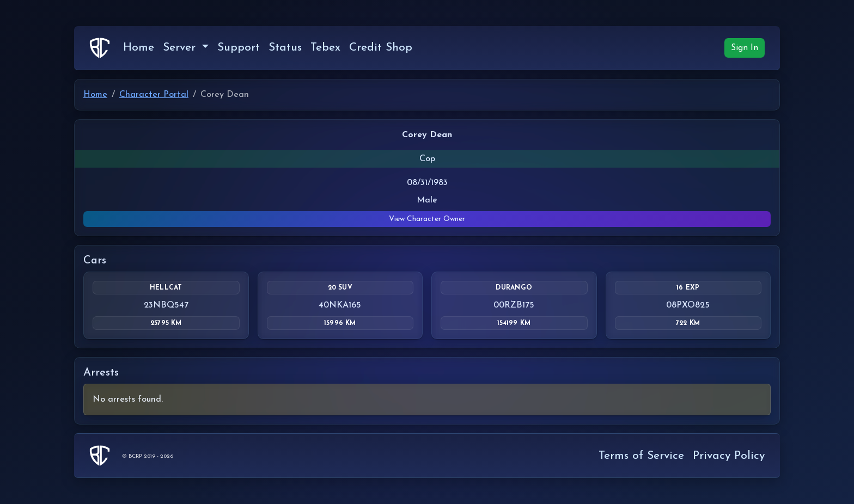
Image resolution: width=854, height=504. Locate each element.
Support (239, 48)
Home (139, 48)
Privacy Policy (729, 456)
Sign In (745, 48)
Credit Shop (381, 48)
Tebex (325, 48)
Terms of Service (641, 456)
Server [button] (181, 48)
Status (285, 48)
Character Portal (154, 95)
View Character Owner (427, 219)
